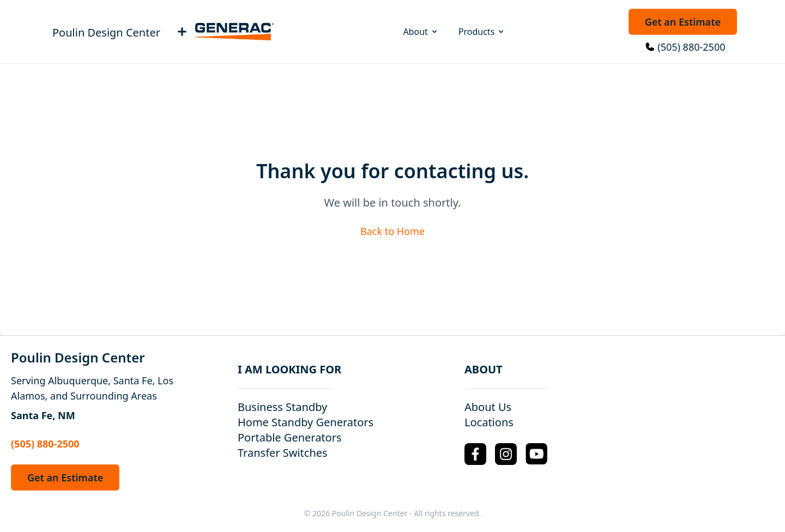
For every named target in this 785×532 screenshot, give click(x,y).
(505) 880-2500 (691, 47)
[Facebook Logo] (475, 454)
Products (482, 32)
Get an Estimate (683, 22)
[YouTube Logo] (536, 454)
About (421, 32)
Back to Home (392, 231)
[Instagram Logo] (506, 454)
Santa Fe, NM (43, 415)
